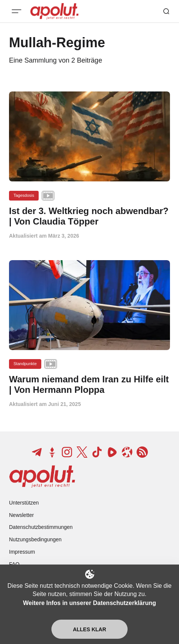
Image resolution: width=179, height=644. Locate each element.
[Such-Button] (166, 11)
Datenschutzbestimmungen (41, 527)
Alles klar (89, 629)
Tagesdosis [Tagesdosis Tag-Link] (24, 195)
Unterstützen (24, 503)
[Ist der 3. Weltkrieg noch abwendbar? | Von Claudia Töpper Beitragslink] (89, 216)
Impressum (22, 552)
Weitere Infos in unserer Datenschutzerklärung (89, 603)
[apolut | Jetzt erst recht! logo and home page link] (42, 476)
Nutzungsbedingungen (35, 539)
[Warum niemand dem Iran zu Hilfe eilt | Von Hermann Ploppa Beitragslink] (89, 385)
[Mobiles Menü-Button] (17, 11)
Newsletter (21, 515)
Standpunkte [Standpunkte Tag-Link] (25, 364)
